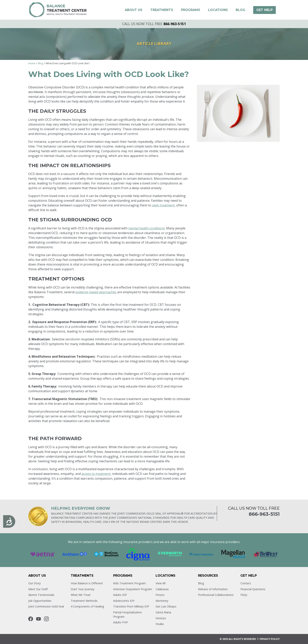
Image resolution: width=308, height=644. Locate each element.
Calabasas (162, 589)
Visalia (160, 624)
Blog (40, 63)
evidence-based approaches (96, 292)
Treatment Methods (84, 601)
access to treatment (96, 474)
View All (160, 583)
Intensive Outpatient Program (133, 589)
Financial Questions (253, 589)
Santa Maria (163, 612)
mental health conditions (147, 228)
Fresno (160, 595)
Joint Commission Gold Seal (46, 606)
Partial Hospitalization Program (127, 614)
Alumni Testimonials (41, 595)
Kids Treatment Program (129, 583)
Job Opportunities (40, 601)
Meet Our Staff (38, 589)
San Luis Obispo (166, 606)
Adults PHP (121, 622)
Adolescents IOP (124, 601)
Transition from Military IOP (131, 606)
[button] (134, 10)
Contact (246, 583)
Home (32, 63)
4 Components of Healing (87, 606)
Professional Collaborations (216, 595)
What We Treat (81, 595)
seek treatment (163, 205)
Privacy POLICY (270, 639)
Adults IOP (120, 595)
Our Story (34, 583)
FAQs (244, 595)
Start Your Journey (82, 589)
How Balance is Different (87, 583)
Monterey (162, 601)
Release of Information (213, 589)
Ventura (161, 618)
